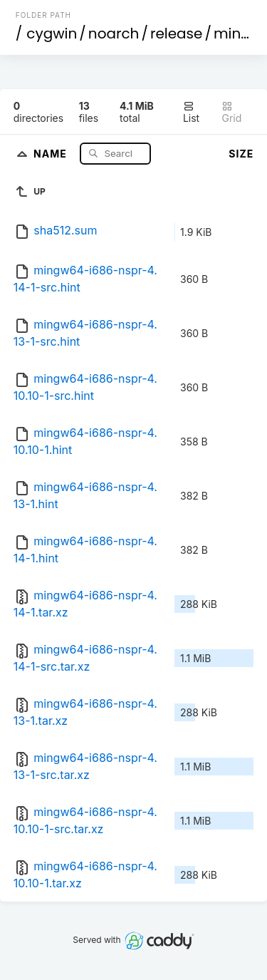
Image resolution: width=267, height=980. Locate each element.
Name (52, 153)
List (191, 112)
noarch (114, 33)
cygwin (52, 33)
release (177, 33)
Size (241, 154)
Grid (231, 112)
